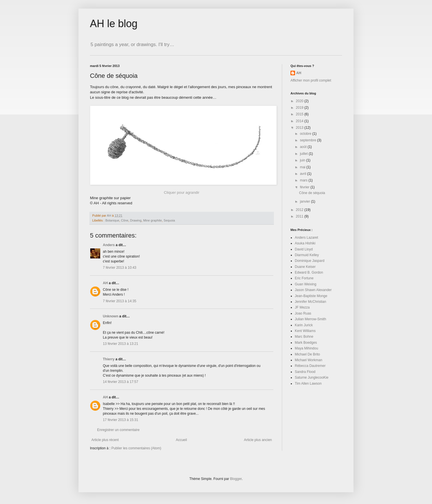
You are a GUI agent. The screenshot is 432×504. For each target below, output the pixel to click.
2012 (300, 210)
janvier (306, 201)
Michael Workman (309, 360)
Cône (125, 220)
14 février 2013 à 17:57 (120, 382)
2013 (300, 128)
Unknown (111, 316)
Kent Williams (305, 331)
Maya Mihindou (306, 348)
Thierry (109, 359)
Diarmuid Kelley (307, 255)
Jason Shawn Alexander (313, 290)
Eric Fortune (304, 278)
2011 (300, 216)
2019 (300, 108)
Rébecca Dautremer (310, 366)
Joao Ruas (303, 313)
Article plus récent (105, 440)
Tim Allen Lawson (308, 384)
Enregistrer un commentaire (118, 430)
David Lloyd (304, 249)
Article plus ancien (258, 440)
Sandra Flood (305, 372)
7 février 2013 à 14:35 (120, 301)
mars (304, 180)
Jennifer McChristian (310, 302)
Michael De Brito (307, 354)
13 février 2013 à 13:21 (120, 344)
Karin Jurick (304, 325)
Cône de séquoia (312, 193)
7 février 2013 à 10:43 (120, 268)
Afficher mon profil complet (311, 80)
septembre (309, 140)
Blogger (236, 479)
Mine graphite (153, 220)
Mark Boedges (306, 343)
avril (304, 174)
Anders (109, 245)
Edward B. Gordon (309, 272)
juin (303, 160)
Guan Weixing (306, 284)
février (305, 187)
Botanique (112, 220)
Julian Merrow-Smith (310, 319)
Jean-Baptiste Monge (311, 296)
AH (105, 283)
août (304, 147)
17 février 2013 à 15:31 (120, 420)
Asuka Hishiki (305, 243)
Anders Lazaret (306, 238)
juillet (304, 154)
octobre (306, 134)
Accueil (181, 440)
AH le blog (114, 24)
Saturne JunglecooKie (312, 377)
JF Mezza (302, 307)
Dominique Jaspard (310, 261)
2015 (300, 114)
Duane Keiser (305, 267)
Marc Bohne (304, 337)
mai (303, 167)
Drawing (136, 220)
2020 (300, 101)
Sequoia (169, 220)
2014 (300, 121)
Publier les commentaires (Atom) (136, 448)
